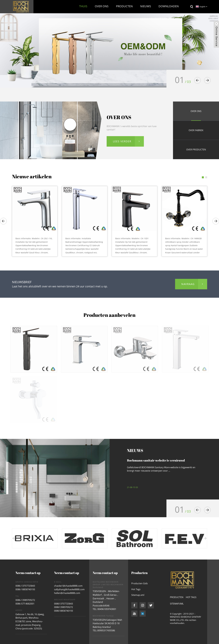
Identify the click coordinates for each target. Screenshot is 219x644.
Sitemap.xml (138, 595)
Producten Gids (140, 583)
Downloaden (169, 6)
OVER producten (196, 150)
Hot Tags (136, 589)
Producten (124, 6)
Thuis (83, 6)
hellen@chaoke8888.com (67, 593)
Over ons (102, 6)
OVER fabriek (196, 130)
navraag (188, 284)
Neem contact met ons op (159, 19)
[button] (197, 80)
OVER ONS (196, 111)
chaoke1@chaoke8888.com (68, 586)
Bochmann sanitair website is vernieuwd (156, 460)
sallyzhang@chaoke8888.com (69, 589)
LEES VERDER (122, 141)
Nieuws (146, 6)
